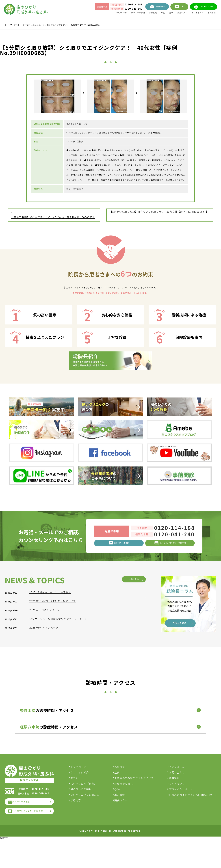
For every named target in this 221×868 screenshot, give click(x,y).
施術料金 (122, 792)
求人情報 (210, 14)
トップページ (105, 14)
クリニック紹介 (125, 14)
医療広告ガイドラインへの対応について (193, 820)
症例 (163, 14)
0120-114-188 (121, 5)
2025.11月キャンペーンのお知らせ (52, 682)
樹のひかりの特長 (86, 814)
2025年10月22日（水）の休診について (54, 691)
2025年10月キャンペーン (46, 699)
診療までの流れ (126, 809)
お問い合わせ (177, 797)
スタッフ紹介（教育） (89, 809)
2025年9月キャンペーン (45, 717)
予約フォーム (177, 792)
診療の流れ (176, 14)
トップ (8, 25)
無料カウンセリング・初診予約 (32, 839)
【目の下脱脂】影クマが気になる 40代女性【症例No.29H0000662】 (53, 240)
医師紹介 (81, 803)
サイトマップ (177, 809)
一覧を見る (131, 669)
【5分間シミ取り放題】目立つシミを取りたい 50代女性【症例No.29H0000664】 (159, 234)
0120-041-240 (121, 10)
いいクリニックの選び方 (90, 820)
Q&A (120, 814)
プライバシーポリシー (182, 814)
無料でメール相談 (24, 828)
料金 (154, 14)
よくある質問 (193, 14)
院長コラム (124, 825)
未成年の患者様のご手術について (137, 803)
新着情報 (174, 803)
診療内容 (143, 14)
